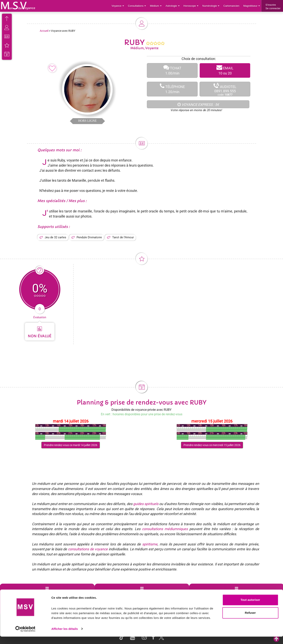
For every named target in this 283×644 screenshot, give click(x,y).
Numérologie (211, 6)
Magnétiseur (252, 6)
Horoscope (191, 6)
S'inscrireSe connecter (273, 7)
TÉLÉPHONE (172, 89)
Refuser (250, 620)
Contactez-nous (251, 593)
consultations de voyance (88, 549)
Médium (156, 6)
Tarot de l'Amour (123, 237)
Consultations (138, 6)
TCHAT (172, 70)
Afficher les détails (65, 636)
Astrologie (173, 6)
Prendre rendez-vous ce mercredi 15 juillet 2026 (212, 445)
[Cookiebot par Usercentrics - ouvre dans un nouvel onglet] (25, 636)
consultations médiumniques (165, 529)
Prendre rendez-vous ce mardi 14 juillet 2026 (71, 445)
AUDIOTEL (225, 89)
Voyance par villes (64, 593)
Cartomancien (232, 6)
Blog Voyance (204, 593)
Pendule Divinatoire (89, 237)
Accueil (44, 31)
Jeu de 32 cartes (55, 237)
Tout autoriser (250, 607)
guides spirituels (146, 504)
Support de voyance (18, 593)
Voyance (119, 6)
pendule (94, 180)
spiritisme (150, 544)
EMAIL (225, 70)
